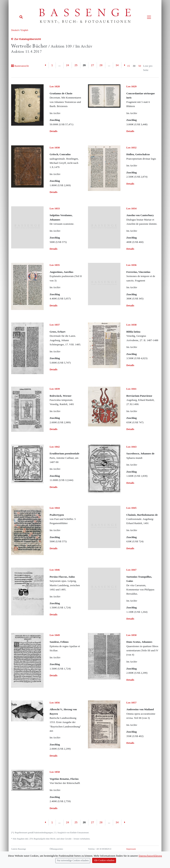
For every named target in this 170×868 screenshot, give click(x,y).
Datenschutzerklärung (150, 856)
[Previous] (45, 65)
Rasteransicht (20, 66)
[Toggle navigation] (149, 17)
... (59, 65)
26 (84, 65)
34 (117, 65)
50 (140, 66)
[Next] (125, 823)
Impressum (131, 849)
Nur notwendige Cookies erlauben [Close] (73, 861)
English (25, 30)
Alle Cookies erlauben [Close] (104, 861)
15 (128, 66)
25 (76, 65)
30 (134, 66)
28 (101, 65)
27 (92, 65)
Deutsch (15, 30)
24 (68, 65)
